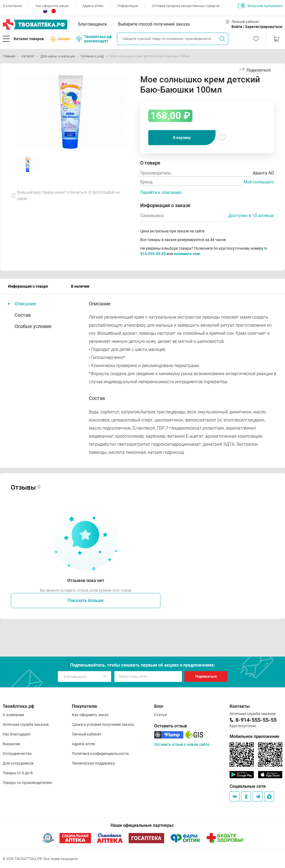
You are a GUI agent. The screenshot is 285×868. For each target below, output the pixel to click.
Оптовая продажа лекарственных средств (186, 6)
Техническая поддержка (93, 763)
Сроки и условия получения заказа (103, 724)
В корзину (182, 138)
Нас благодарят (17, 734)
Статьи (161, 715)
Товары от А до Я (18, 773)
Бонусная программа (260, 6)
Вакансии (11, 744)
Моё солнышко (259, 182)
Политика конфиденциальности (100, 754)
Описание (25, 304)
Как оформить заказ (52, 6)
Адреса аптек (93, 6)
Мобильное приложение (254, 736)
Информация (128, 6)
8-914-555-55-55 (256, 720)
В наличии (80, 286)
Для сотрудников (18, 763)
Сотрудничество (17, 754)
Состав (23, 315)
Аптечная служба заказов (26, 724)
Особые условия (33, 326)
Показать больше (86, 600)
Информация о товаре (28, 286)
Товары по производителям (27, 783)
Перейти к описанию (161, 192)
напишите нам (187, 254)
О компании (12, 6)
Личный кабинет (87, 734)
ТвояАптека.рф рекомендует (94, 39)
